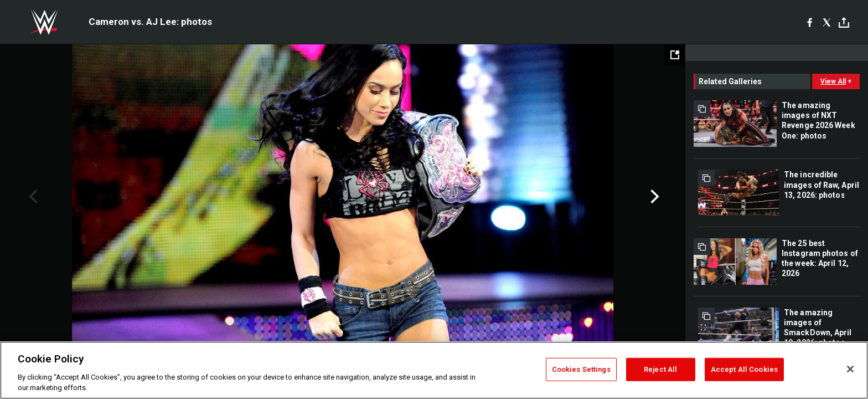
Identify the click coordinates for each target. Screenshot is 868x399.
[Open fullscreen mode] (675, 55)
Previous (32, 197)
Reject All (660, 369)
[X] (827, 22)
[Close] (850, 369)
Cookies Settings (581, 369)
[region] (434, 370)
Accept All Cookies (744, 369)
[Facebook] (810, 22)
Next (653, 197)
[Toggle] (844, 22)
